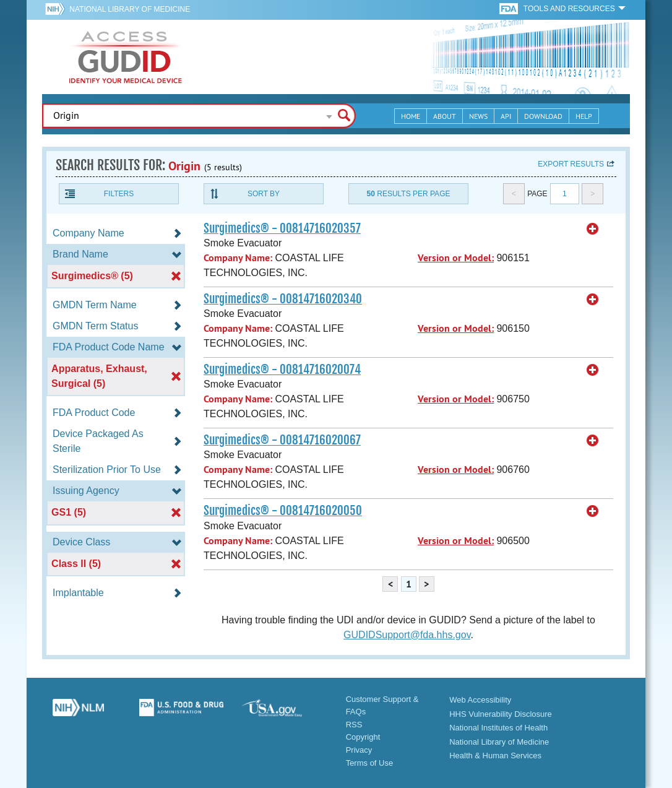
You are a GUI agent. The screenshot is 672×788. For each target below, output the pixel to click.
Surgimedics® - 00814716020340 (283, 299)
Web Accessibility (480, 700)
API (506, 116)
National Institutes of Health (498, 728)
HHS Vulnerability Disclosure (501, 714)
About (445, 116)
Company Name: (238, 258)
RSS (354, 725)
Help (584, 116)
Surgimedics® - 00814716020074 (282, 370)
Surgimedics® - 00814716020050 (283, 511)
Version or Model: (456, 258)
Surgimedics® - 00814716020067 (282, 440)
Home (411, 116)
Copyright (363, 737)
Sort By (264, 194)
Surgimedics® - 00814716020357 (282, 228)
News (478, 116)
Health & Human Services (495, 756)
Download (543, 116)
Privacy (359, 750)
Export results (571, 164)
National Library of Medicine (130, 9)
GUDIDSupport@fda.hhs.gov (407, 635)
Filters (119, 194)
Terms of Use (370, 763)
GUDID (126, 57)
